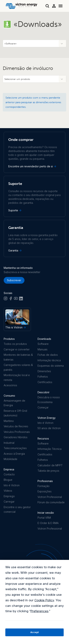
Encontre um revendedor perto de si (33, 166)
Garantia (15, 251)
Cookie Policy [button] (44, 600)
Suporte (15, 210)
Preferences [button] (39, 611)
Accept (34, 632)
